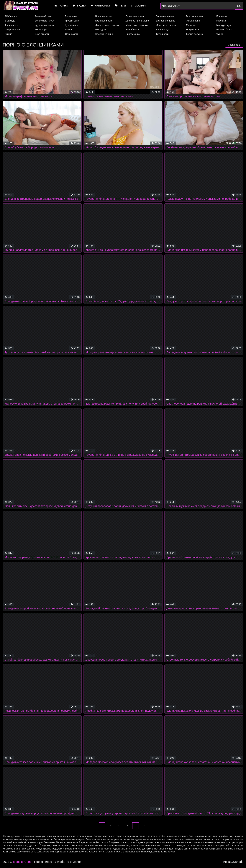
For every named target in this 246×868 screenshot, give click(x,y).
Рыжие (8, 34)
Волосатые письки (45, 21)
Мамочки (191, 25)
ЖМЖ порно (193, 21)
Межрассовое (12, 30)
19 (144, 826)
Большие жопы (104, 16)
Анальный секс (43, 16)
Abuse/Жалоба (233, 862)
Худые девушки (195, 34)
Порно (61, 6)
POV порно (11, 16)
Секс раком (71, 34)
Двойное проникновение (139, 21)
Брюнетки (222, 16)
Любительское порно (107, 25)
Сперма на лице (104, 34)
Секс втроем (42, 34)
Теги (120, 6)
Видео (79, 6)
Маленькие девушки (137, 25)
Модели (138, 6)
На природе (162, 30)
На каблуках (132, 30)
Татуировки (162, 34)
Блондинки (71, 16)
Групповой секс (104, 21)
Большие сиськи (135, 16)
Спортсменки (133, 34)
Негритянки (192, 30)
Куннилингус (72, 25)
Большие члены (165, 16)
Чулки (220, 34)
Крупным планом (44, 25)
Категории (100, 6)
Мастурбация (224, 25)
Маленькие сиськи (166, 25)
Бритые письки (194, 16)
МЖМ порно (41, 30)
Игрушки (221, 21)
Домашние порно (165, 21)
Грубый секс (72, 21)
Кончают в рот (12, 25)
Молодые (101, 30)
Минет (68, 30)
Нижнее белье (224, 30)
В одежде (10, 21)
